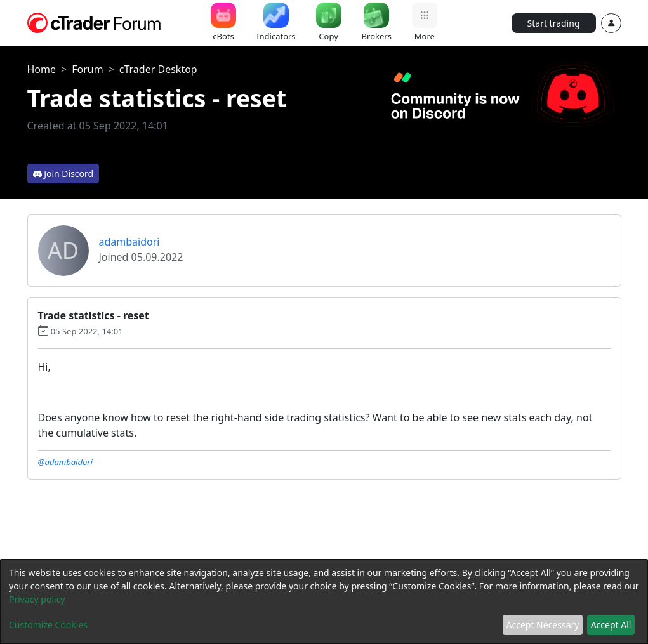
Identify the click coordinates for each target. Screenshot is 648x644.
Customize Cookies (48, 625)
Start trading (554, 23)
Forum (87, 69)
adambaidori (129, 242)
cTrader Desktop (158, 69)
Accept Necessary (543, 625)
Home (42, 69)
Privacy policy (37, 599)
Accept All (611, 625)
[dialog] (324, 602)
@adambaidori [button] (65, 462)
